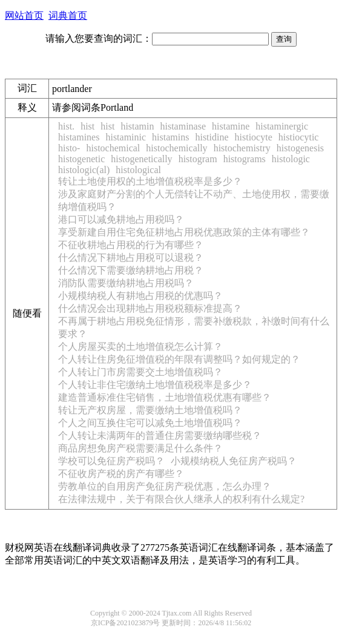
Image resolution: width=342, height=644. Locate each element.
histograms (245, 159)
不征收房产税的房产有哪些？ (121, 474)
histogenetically (141, 159)
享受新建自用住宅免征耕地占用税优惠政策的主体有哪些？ (184, 232)
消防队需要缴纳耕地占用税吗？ (126, 283)
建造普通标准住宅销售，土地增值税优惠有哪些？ (165, 397)
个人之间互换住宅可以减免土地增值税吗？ (150, 423)
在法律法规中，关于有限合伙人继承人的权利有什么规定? (181, 499)
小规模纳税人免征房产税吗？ (234, 461)
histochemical (113, 148)
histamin (137, 126)
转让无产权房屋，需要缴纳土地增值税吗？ (150, 410)
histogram (198, 159)
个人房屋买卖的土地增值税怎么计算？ (140, 347)
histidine (212, 137)
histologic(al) (84, 170)
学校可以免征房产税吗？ (111, 461)
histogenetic (81, 159)
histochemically (176, 148)
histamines (79, 137)
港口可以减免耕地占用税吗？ (121, 219)
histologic (291, 159)
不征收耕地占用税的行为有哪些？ (131, 245)
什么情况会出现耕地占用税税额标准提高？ (150, 308)
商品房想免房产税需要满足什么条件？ (140, 448)
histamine (231, 126)
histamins (170, 137)
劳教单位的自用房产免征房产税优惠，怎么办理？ (165, 486)
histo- (69, 148)
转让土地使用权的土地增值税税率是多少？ (150, 181)
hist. (66, 126)
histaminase (183, 126)
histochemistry (242, 148)
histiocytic (299, 137)
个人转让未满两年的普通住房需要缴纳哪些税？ (160, 435)
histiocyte (254, 137)
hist (87, 126)
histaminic (126, 137)
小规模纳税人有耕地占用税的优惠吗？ (140, 296)
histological (138, 170)
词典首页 (68, 15)
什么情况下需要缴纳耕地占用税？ (131, 270)
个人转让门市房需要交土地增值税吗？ (140, 372)
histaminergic (282, 126)
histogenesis (300, 148)
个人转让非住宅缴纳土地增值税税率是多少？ (155, 385)
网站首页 (24, 15)
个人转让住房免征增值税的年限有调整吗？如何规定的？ (179, 359)
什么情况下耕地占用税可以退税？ (131, 258)
